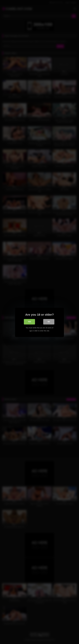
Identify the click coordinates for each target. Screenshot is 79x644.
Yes (29, 322)
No (49, 322)
